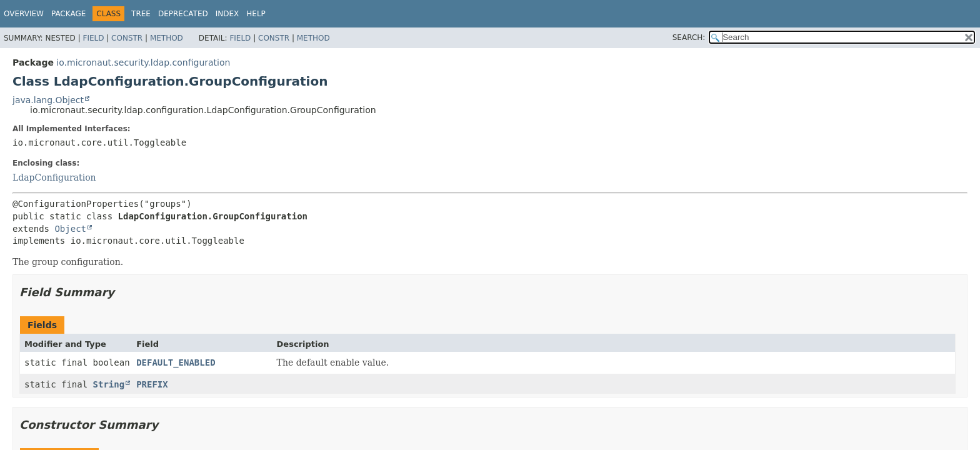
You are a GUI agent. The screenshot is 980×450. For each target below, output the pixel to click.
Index (227, 14)
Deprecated (183, 14)
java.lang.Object (48, 100)
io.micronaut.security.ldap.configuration (143, 62)
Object (70, 229)
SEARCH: (689, 37)
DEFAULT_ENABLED (176, 362)
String (109, 384)
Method (167, 38)
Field (93, 38)
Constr (127, 38)
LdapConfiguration (54, 177)
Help (256, 14)
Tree (141, 14)
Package (68, 14)
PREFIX (152, 384)
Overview (24, 14)
